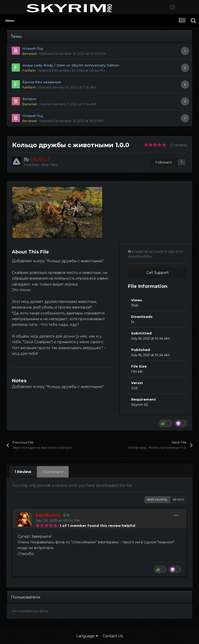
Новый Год (33, 48)
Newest (179, 500)
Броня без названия (42, 82)
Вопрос (30, 99)
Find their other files (41, 165)
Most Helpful (157, 500)
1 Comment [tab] (53, 472)
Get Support (158, 273)
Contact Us (113, 636)
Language (87, 636)
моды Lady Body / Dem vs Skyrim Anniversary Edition (71, 65)
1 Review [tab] (23, 472)
